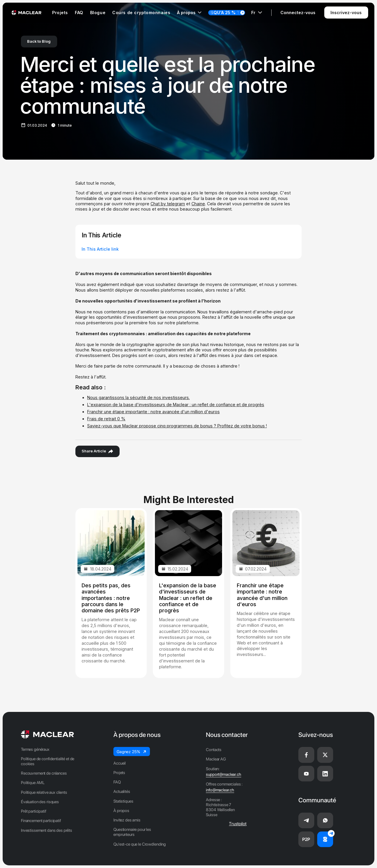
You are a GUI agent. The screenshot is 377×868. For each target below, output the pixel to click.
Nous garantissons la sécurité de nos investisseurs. (138, 397)
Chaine (198, 204)
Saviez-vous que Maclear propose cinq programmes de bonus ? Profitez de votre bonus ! (177, 426)
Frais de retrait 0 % (106, 419)
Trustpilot (238, 824)
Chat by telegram (168, 204)
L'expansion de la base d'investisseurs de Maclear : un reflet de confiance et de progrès (176, 405)
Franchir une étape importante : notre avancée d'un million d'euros (153, 412)
